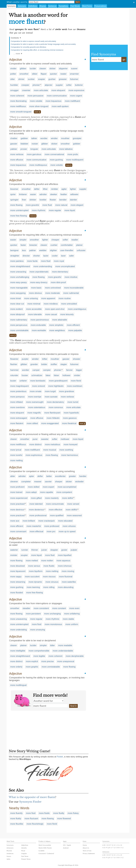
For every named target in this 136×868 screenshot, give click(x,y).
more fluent (50, 706)
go (124, 60)
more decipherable (75, 656)
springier (14, 200)
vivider (13, 69)
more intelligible (18, 651)
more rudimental (71, 293)
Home (85, 845)
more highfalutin (56, 386)
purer (35, 439)
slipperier (63, 69)
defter (37, 189)
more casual (51, 314)
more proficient (17, 487)
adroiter (43, 194)
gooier (64, 550)
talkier (34, 138)
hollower (66, 375)
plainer (79, 245)
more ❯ (37, 112)
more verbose (17, 154)
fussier (25, 375)
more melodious (53, 444)
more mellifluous (18, 106)
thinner (35, 550)
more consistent (41, 608)
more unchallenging (20, 277)
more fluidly (59, 813)
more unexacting (18, 272)
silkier (35, 74)
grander (34, 364)
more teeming (33, 587)
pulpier (74, 550)
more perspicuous (19, 325)
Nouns (9, 856)
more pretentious (18, 391)
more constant (59, 608)
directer (26, 256)
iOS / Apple (67, 845)
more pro (51, 531)
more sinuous (52, 582)
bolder (44, 364)
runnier (25, 550)
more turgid (50, 391)
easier (33, 194)
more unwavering (18, 619)
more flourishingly (35, 824)
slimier (21, 79)
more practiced (17, 515)
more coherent (17, 96)
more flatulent (17, 423)
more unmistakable (19, 330)
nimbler (54, 189)
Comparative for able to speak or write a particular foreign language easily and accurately (43, 44)
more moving (68, 571)
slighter (53, 250)
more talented (36, 504)
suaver (74, 69)
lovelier (43, 200)
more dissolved (17, 566)
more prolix (73, 154)
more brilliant (29, 521)
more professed (52, 526)
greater (72, 476)
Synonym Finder (30, 802)
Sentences (52, 6)
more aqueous (64, 561)
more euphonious (34, 455)
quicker (54, 74)
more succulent (32, 577)
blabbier (25, 144)
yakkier (14, 149)
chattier (14, 138)
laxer (63, 256)
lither (45, 189)
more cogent (76, 96)
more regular (55, 210)
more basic (36, 288)
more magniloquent (20, 386)
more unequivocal (66, 661)
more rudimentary (19, 320)
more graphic (32, 667)
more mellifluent (72, 101)
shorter (37, 256)
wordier (44, 138)
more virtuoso (69, 526)
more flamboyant (52, 413)
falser (56, 375)
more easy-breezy (39, 282)
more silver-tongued (39, 106)
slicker (52, 69)
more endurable (38, 325)
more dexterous (36, 510)
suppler (59, 85)
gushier (52, 79)
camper (36, 370)
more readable (65, 645)
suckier (31, 79)
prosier (24, 149)
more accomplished (67, 487)
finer (24, 200)
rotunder (14, 375)
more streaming (18, 582)
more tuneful (16, 455)
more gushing (56, 160)
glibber (23, 69)
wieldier (43, 250)
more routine (65, 298)
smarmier (74, 74)
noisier (35, 144)
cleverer (14, 482)
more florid (76, 381)
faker (48, 375)
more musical (50, 450)
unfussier (81, 250)
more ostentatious (37, 407)
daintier (73, 200)
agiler (64, 189)
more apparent (48, 298)
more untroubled (69, 304)
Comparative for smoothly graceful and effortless (28, 47)
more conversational (54, 154)
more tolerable (35, 314)
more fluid (47, 205)
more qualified (57, 515)
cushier (54, 245)
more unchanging (52, 614)
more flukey (73, 813)
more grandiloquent (58, 381)
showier (77, 359)
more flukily (16, 819)
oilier (13, 79)
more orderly (16, 667)
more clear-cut (17, 304)
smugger (14, 90)
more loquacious (54, 101)
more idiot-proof (58, 282)
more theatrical (69, 423)
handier (83, 476)
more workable (39, 330)
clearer (43, 69)
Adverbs (24, 848)
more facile (32, 261)
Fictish (60, 757)
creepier (25, 85)
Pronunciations (100, 6)
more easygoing (18, 293)
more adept (31, 492)
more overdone (17, 407)
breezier (33, 245)
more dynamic (35, 582)
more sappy (16, 577)
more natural (61, 205)
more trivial (16, 298)
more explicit (32, 661)
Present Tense (26, 859)
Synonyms (11, 6)
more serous (34, 566)
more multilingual (18, 685)
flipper (44, 74)
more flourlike (17, 824)
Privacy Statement (89, 853)
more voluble (36, 101)
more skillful (71, 510)
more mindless (51, 304)
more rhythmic (39, 210)
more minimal (34, 304)
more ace (15, 521)
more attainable (60, 320)
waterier (14, 550)
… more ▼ (18, 54)
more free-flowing (19, 216)
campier (47, 370)
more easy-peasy (18, 282)
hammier (14, 370)
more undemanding (43, 266)
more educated (65, 521)
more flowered (64, 819)
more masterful (34, 526)
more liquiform (36, 571)
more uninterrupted (19, 210)
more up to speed (67, 531)
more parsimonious (40, 320)
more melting (16, 460)
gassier (14, 144)
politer (13, 74)
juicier (44, 550)
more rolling (49, 587)
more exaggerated (50, 423)
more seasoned (74, 515)
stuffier (54, 364)
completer (26, 482)
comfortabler (67, 245)
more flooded (17, 593)
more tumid (73, 402)
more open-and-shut (55, 309)
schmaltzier (37, 375)
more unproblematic (39, 272)
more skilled (34, 487)
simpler (23, 240)
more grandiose (66, 391)
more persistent (33, 614)
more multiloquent (75, 160)
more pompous (17, 397)
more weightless (57, 330)
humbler (14, 85)
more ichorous (65, 566)
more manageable (19, 288)
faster (23, 245)
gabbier (24, 138)
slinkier (33, 200)
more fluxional (66, 577)
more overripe (35, 397)
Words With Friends (45, 848)
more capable (47, 492)
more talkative (66, 149)
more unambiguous (77, 309)
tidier (52, 645)
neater (63, 74)
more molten (47, 561)
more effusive (17, 160)
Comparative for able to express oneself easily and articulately (33, 41)
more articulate (41, 90)
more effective (56, 510)
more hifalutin (53, 418)
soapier (42, 79)
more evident (16, 309)
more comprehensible (39, 651)
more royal (59, 261)
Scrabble (41, 851)
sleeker (54, 194)
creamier (26, 90)
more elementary (60, 272)
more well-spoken (60, 106)
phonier (36, 85)
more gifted (36, 498)
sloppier (54, 550)
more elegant (77, 205)
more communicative (57, 96)
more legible (39, 656)
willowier (74, 194)
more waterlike (69, 582)
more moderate (53, 293)
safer (72, 256)
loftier (45, 359)
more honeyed (70, 444)
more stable (68, 619)
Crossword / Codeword (46, 853)
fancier (69, 370)
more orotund (38, 386)
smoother (24, 74)
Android (66, 848)
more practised (17, 504)
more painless (17, 261)
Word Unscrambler (45, 845)
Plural (23, 851)
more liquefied (65, 555)
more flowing (16, 205)
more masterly (52, 498)
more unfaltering (72, 614)
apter (32, 476)
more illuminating (18, 101)
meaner (38, 482)
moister (14, 555)
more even (74, 608)
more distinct (35, 444)
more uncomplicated (65, 266)
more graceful (32, 205)
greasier (63, 79)
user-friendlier (67, 250)
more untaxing (31, 298)
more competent (64, 492)
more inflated (16, 402)
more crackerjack (47, 521)
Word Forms (87, 6)
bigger (79, 370)
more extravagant (19, 418)
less (24, 250)
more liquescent (18, 571)
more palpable (75, 330)
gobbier (77, 144)
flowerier (14, 359)
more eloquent (58, 90)
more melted (32, 561)
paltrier (33, 250)
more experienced (19, 498)
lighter (73, 189)
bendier (63, 200)
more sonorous (56, 407)
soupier (24, 555)
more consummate (55, 504)
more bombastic (38, 381)
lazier (46, 256)
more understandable (63, 651)
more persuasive (35, 96)
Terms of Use (87, 851)
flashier (14, 364)
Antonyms (22, 6)
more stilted (32, 423)
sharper (59, 482)
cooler (55, 256)
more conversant (18, 531)
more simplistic (56, 325)
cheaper (55, 240)
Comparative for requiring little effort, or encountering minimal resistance (37, 50)
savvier (48, 482)
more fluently (16, 813)
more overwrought (35, 402)
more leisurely (67, 314)
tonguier (34, 149)
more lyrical (16, 450)
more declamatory (55, 402)
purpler (25, 359)
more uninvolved (53, 288)
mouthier (65, 138)
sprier (13, 194)
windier (54, 138)
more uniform (72, 624)
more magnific (34, 413)
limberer (23, 194)
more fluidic (49, 566)
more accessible (34, 309)
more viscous (49, 577)
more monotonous (53, 624)
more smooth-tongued (21, 112)
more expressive (76, 90)
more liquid (70, 210)
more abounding (66, 587)
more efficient (73, 325)
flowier (53, 200)
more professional (38, 515)
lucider (33, 69)
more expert (49, 487)
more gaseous (70, 418)
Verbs (8, 859)
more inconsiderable (74, 288)
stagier (64, 364)
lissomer (14, 189)
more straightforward (20, 266)
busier (13, 381)
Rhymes (43, 6)
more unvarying (38, 630)
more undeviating (18, 630)
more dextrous (17, 510)
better (49, 476)
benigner (14, 250)
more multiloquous (38, 165)
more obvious (35, 293)
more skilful (67, 498)
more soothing (66, 450)
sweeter (45, 439)
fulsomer (74, 79)
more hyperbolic (71, 413)
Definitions (33, 6)
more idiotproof (17, 314)
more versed (73, 504)
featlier (64, 194)
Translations (63, 6)
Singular (24, 853)
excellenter (60, 476)
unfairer (23, 381)
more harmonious (70, 455)
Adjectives (25, 845)
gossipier (77, 138)
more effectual (36, 531)
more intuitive (71, 277)
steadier (26, 608)
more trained (16, 492)
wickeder (79, 482)
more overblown (75, 386)
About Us (86, 848)
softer (69, 85)
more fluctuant (31, 819)
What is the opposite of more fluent (32, 797)
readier (75, 240)
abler (13, 476)
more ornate (36, 391)
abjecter (48, 85)
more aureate (51, 397)
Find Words (75, 6)
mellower (65, 439)
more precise (47, 661)
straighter (15, 256)
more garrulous (34, 154)
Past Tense (25, 856)
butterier (79, 85)
